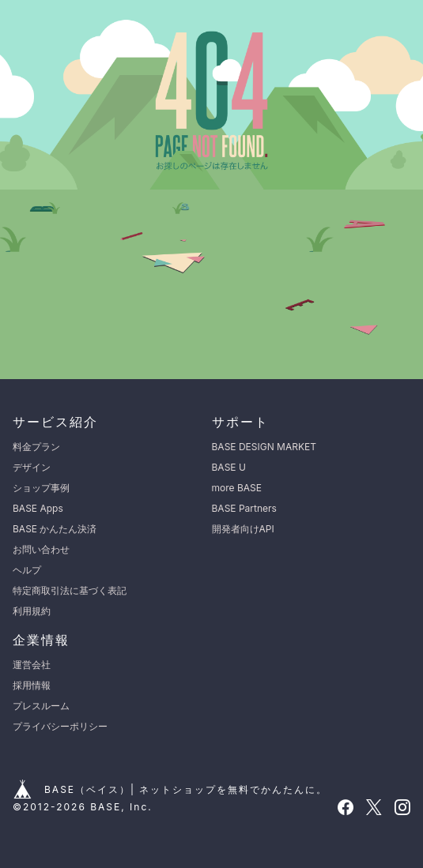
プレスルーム (41, 706)
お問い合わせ (41, 549)
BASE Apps (38, 508)
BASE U (229, 467)
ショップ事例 (41, 488)
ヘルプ (27, 570)
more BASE (237, 488)
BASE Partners (244, 508)
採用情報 (32, 685)
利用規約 (32, 611)
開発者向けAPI (243, 529)
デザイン (32, 467)
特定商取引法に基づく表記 (70, 590)
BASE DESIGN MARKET (264, 447)
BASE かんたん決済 (55, 529)
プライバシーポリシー (60, 726)
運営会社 (32, 665)
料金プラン (36, 447)
